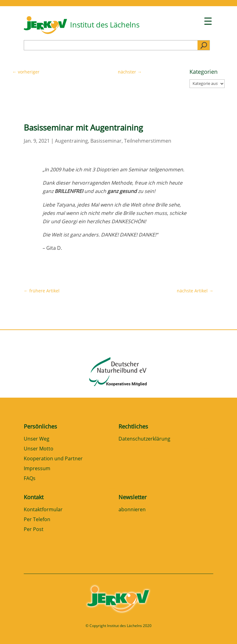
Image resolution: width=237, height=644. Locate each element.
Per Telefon (37, 520)
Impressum (37, 469)
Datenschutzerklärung (144, 439)
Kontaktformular (43, 510)
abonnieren (132, 510)
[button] (14, 630)
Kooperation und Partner (53, 459)
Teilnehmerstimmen (148, 141)
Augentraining (71, 141)
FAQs (30, 479)
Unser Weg (37, 439)
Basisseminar (106, 141)
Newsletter (133, 497)
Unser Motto (39, 449)
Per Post (34, 530)
